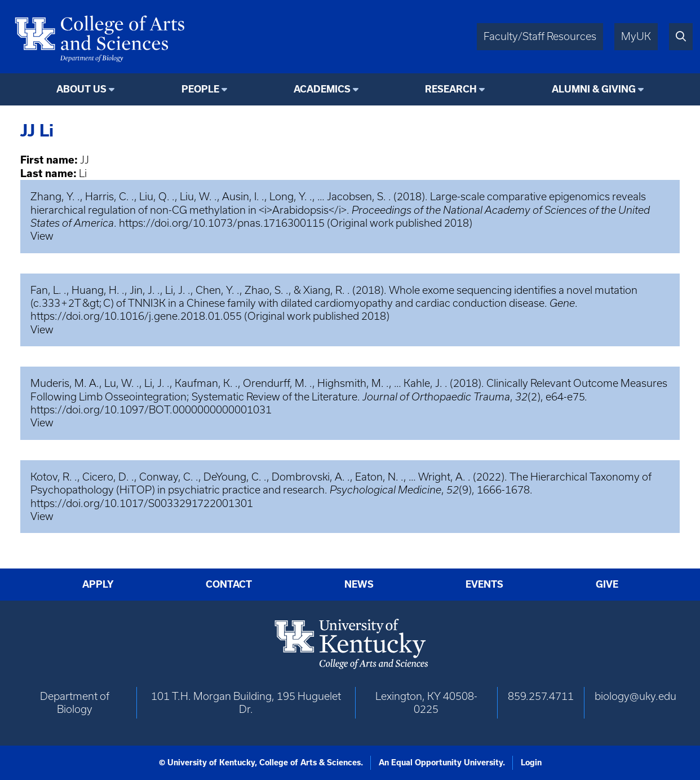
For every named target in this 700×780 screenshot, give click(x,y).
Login (531, 763)
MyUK (636, 36)
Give (607, 584)
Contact (229, 584)
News (359, 584)
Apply (98, 584)
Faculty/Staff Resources (540, 36)
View (42, 236)
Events (484, 584)
